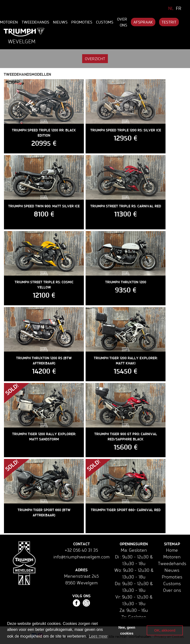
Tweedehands (35, 22)
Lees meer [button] (98, 636)
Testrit (169, 22)
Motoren (172, 557)
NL (171, 8)
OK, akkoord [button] (165, 630)
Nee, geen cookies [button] (127, 630)
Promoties (82, 22)
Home (172, 550)
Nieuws (60, 22)
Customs (105, 22)
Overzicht (95, 59)
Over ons (122, 22)
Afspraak (143, 22)
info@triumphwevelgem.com (82, 557)
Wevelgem (22, 41)
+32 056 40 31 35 (81, 550)
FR (179, 8)
